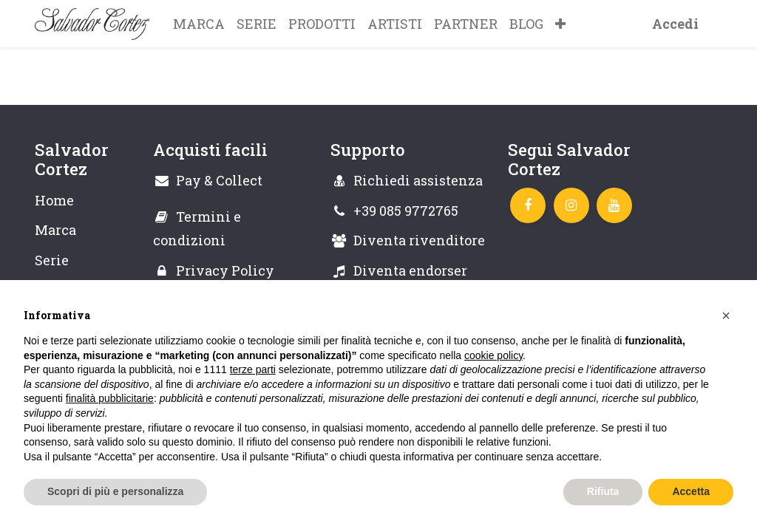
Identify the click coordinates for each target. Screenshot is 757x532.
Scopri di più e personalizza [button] (115, 491)
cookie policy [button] (493, 355)
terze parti (253, 369)
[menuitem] (199, 24)
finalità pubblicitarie (110, 398)
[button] (560, 24)
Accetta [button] (691, 491)
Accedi (675, 24)
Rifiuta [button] (603, 491)
